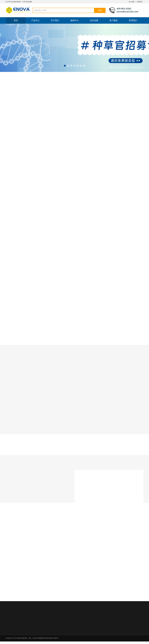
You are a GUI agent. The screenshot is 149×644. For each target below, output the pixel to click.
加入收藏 (132, 2)
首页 (16, 20)
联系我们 (140, 2)
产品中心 (35, 20)
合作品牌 (94, 20)
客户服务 (114, 20)
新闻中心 (74, 20)
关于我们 (55, 20)
